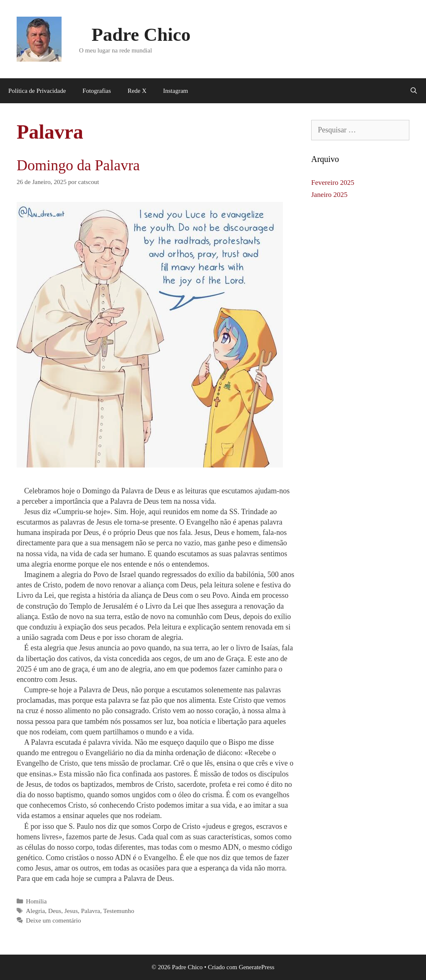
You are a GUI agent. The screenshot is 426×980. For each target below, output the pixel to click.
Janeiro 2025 (329, 195)
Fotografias (97, 91)
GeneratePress (257, 967)
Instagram (176, 91)
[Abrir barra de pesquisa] (414, 91)
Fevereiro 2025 (333, 183)
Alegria (35, 911)
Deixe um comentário (53, 920)
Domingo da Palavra (78, 165)
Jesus (71, 911)
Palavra (91, 911)
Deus (55, 911)
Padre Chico (141, 35)
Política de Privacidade (37, 91)
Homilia (36, 901)
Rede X (137, 91)
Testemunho (119, 911)
